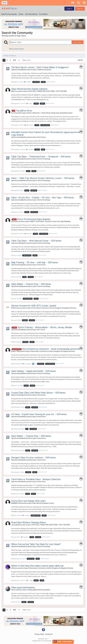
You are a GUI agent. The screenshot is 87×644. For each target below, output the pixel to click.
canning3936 (16, 525)
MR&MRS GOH (16, 503)
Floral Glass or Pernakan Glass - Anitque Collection (36, 479)
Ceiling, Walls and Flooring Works (39, 590)
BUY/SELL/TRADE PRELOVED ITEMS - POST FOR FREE (48, 91)
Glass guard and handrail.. (23, 587)
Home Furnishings (44, 159)
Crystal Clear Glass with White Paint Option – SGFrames (38, 393)
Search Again (77, 42)
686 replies (29, 125)
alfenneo (14, 568)
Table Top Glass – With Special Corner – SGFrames (36, 241)
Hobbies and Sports (45, 70)
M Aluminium (16, 308)
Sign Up (80, 9)
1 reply (29, 104)
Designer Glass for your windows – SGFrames (33, 458)
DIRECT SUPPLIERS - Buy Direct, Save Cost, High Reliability (51, 221)
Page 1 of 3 (27, 60)
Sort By (81, 60)
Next (15, 60)
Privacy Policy (39, 634)
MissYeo (14, 91)
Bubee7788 (15, 351)
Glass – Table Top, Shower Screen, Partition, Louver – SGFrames (43, 178)
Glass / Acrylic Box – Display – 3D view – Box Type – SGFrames (43, 198)
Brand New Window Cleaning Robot (28, 522)
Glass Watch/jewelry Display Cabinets (29, 89)
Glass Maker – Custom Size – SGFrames (31, 284)
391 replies (27, 364)
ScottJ (14, 590)
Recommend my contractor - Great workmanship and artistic (52, 349)
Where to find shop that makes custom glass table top (37, 566)
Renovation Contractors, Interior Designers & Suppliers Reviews (54, 308)
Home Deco (42, 137)
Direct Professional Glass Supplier (34, 219)
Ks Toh (14, 113)
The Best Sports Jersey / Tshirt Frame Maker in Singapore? (40, 67)
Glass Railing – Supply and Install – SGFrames (33, 371)
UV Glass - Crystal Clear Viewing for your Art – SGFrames (39, 414)
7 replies (26, 515)
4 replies (28, 234)
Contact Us (49, 634)
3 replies (25, 537)
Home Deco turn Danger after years (28, 501)
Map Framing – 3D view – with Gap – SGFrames (35, 262)
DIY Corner (41, 330)
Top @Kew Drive (24, 111)
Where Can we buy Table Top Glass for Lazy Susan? (36, 544)
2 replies (27, 82)
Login (69, 9)
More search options (17, 49)
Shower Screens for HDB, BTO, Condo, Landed (34, 306)
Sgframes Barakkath (19, 70)
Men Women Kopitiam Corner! (44, 503)
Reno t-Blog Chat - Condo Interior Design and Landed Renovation (50, 113)
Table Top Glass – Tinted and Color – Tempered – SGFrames (41, 157)
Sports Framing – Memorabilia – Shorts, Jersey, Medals (45, 327)
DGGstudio (15, 221)
